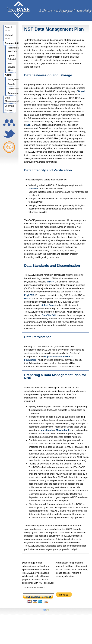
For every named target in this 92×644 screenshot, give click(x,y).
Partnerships (12, 89)
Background (12, 79)
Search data (9, 29)
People (11, 84)
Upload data (9, 37)
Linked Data (47, 305)
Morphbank (47, 430)
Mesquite (34, 189)
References (12, 93)
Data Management (10, 99)
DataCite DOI (49, 315)
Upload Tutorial (12, 57)
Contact (9, 110)
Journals (10, 106)
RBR (27, 125)
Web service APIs (11, 67)
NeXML (28, 298)
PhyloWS (29, 295)
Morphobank (63, 430)
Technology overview (12, 49)
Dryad (81, 91)
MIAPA (51, 282)
